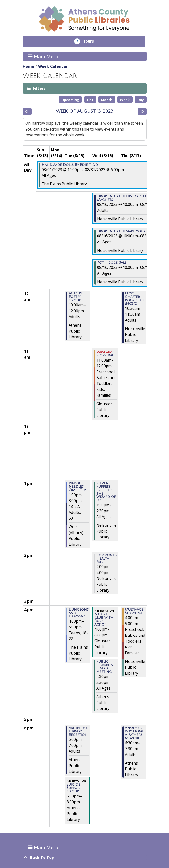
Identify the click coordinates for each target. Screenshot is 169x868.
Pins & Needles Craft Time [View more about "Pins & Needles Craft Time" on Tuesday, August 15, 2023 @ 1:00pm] (78, 487)
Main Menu (44, 56)
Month (107, 100)
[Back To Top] (85, 858)
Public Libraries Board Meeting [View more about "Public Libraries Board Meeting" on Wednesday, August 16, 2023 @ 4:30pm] (105, 667)
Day (141, 100)
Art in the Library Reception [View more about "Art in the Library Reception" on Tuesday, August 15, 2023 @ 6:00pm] (78, 731)
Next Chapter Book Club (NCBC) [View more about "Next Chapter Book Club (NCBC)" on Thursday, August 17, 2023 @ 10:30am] (135, 299)
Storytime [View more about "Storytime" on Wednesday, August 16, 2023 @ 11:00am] (105, 355)
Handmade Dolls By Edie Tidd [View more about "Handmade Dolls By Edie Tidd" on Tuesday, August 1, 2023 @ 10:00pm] (70, 165)
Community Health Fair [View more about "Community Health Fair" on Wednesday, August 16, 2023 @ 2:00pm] (107, 559)
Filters (39, 88)
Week (125, 100)
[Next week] (142, 111)
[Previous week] (27, 111)
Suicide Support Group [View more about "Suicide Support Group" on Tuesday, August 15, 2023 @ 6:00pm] (74, 788)
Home (28, 66)
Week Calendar (53, 66)
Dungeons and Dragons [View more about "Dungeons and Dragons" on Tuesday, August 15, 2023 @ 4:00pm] (79, 613)
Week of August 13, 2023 (85, 111)
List (90, 100)
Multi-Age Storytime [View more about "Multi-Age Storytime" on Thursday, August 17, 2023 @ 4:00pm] (134, 611)
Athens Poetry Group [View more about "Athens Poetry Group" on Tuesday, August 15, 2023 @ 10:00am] (75, 297)
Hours (92, 41)
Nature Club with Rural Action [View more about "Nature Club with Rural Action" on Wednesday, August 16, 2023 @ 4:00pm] (104, 619)
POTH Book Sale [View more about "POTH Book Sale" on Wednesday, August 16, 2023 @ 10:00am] (112, 263)
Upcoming (70, 100)
